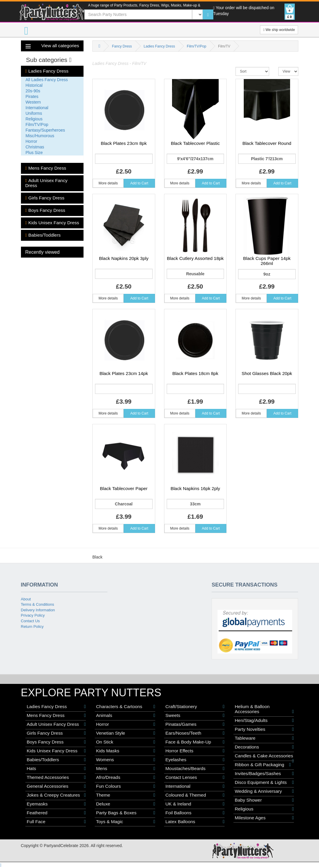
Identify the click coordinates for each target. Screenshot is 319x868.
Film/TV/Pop (37, 125)
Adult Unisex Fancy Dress (46, 183)
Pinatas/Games (195, 724)
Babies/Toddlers (43, 235)
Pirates (32, 96)
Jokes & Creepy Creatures (56, 795)
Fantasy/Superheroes (45, 130)
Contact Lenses (195, 777)
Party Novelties (264, 729)
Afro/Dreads (126, 777)
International (37, 108)
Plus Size (34, 153)
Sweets (195, 715)
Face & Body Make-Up (195, 742)
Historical (34, 85)
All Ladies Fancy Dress (47, 80)
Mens (126, 769)
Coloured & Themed (195, 795)
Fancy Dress (122, 46)
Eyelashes (195, 760)
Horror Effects (195, 751)
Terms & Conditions (38, 604)
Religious (34, 119)
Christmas (35, 147)
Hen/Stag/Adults (264, 720)
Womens (126, 760)
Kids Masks (126, 751)
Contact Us (30, 621)
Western (33, 102)
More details (108, 183)
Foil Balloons (195, 813)
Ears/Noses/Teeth (195, 733)
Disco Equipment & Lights (264, 782)
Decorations (264, 747)
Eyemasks (56, 804)
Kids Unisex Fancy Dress (52, 223)
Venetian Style (126, 733)
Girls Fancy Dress (45, 198)
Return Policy (32, 627)
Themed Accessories (56, 777)
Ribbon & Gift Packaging (263, 765)
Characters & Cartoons (126, 707)
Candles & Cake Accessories (264, 756)
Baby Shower (264, 800)
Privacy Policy (33, 615)
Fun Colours (126, 786)
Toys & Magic (126, 822)
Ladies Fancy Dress (47, 71)
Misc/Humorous (40, 136)
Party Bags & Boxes (126, 813)
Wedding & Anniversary (264, 791)
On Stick (126, 742)
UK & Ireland (195, 804)
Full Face (56, 822)
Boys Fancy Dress (45, 210)
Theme (126, 795)
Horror (32, 141)
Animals (126, 715)
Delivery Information (38, 610)
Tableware (264, 738)
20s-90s (33, 91)
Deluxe (126, 804)
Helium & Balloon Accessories (264, 709)
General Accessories (56, 786)
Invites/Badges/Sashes (264, 774)
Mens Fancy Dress (46, 168)
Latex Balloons (195, 822)
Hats (56, 769)
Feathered (56, 813)
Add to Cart (139, 183)
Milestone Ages (264, 818)
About (26, 599)
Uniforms (34, 113)
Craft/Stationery (195, 707)
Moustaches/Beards (195, 769)
